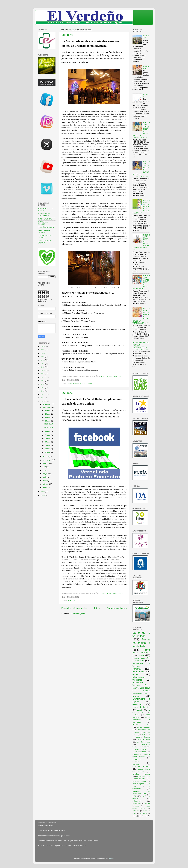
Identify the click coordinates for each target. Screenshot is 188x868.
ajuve (141, 655)
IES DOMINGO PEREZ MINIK (44, 215)
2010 (43, 401)
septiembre (47, 460)
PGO (134, 796)
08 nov (48, 445)
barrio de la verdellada (141, 634)
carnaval (136, 764)
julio (45, 467)
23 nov (48, 421)
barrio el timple (144, 739)
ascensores (137, 803)
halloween (136, 759)
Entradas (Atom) (79, 614)
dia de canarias (143, 727)
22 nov (48, 432)
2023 (43, 357)
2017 (43, 377)
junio (45, 470)
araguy (135, 816)
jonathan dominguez (141, 774)
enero (45, 487)
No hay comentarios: (115, 376)
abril (45, 477)
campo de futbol (139, 779)
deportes (136, 762)
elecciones (138, 704)
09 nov (48, 442)
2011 (43, 398)
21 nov (48, 435)
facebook (71, 600)
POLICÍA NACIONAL (46, 227)
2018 (43, 374)
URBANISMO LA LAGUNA (44, 242)
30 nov (48, 411)
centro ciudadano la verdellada (141, 720)
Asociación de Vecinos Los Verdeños (141, 666)
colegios (140, 710)
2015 (43, 384)
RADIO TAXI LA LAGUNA (44, 231)
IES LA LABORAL (45, 219)
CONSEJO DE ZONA (141, 767)
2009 (43, 492)
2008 (43, 495)
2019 (43, 370)
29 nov (48, 414)
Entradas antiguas (117, 608)
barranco (136, 715)
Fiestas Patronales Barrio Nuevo (141, 693)
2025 (43, 350)
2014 (43, 388)
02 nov (48, 452)
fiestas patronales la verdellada (141, 643)
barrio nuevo (139, 672)
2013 (43, 391)
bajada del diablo (139, 749)
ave (143, 796)
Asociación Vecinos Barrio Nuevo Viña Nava (141, 685)
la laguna (144, 813)
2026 (43, 346)
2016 (43, 381)
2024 (43, 353)
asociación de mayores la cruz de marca (141, 732)
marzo (45, 481)
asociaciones (143, 816)
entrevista (136, 811)
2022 (43, 360)
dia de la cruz (144, 742)
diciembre (47, 404)
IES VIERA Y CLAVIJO (43, 223)
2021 (43, 364)
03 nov (48, 449)
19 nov (48, 438)
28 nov (48, 418)
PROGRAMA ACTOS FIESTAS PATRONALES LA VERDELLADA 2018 (141, 346)
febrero (46, 484)
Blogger (111, 858)
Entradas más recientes (74, 608)
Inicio (97, 608)
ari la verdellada (139, 752)
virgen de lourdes (141, 707)
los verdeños (141, 776)
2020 (43, 367)
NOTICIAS (67, 35)
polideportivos (137, 801)
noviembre (47, 408)
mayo (45, 474)
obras (135, 674)
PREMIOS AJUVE (141, 725)
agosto (46, 463)
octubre (46, 456)
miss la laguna (138, 784)
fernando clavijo (139, 781)
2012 (43, 394)
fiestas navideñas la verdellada (80, 383)
